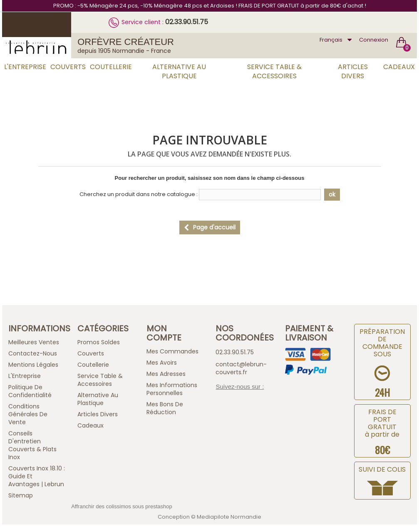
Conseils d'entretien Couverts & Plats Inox (32, 445)
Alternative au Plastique (179, 71)
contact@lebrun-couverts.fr (241, 368)
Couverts (68, 67)
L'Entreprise (25, 67)
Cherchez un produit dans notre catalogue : (139, 194)
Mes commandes (172, 351)
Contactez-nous (33, 353)
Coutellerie (111, 67)
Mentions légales (33, 365)
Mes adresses (166, 374)
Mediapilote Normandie (229, 517)
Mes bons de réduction (165, 408)
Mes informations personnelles (172, 389)
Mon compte (164, 333)
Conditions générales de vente (28, 414)
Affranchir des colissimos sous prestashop (122, 506)
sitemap (21, 495)
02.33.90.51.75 (187, 22)
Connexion (374, 40)
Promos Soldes (99, 342)
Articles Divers (353, 71)
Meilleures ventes (34, 342)
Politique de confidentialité (30, 391)
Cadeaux (399, 67)
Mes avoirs (162, 363)
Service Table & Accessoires (274, 71)
